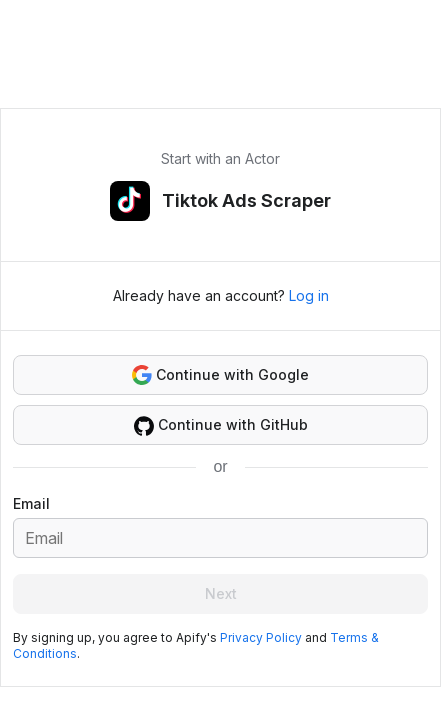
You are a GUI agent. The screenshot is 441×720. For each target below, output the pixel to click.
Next (221, 593)
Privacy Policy (261, 637)
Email (31, 503)
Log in (309, 295)
